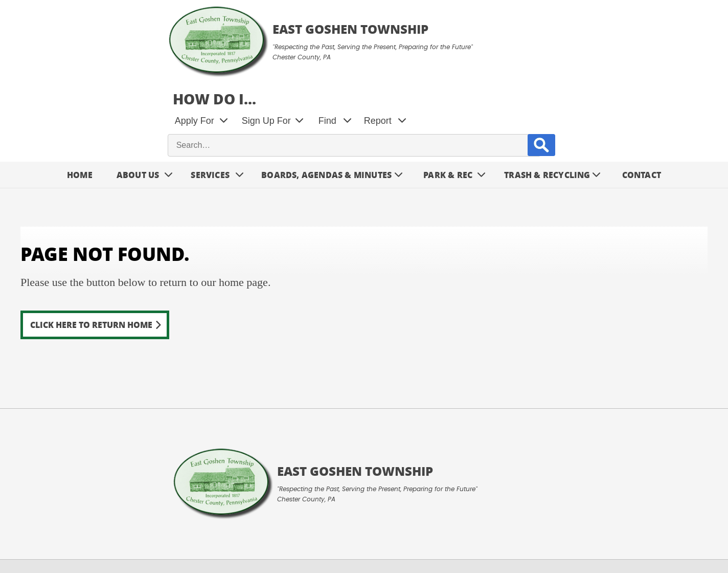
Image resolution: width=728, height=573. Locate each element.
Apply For (391, 46)
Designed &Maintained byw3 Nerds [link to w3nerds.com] (682, 528)
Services (210, 101)
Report (574, 46)
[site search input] (532, 71)
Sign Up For (463, 46)
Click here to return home (91, 250)
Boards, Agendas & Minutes (326, 101)
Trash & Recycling (547, 101)
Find (524, 46)
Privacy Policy (135, 540)
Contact (642, 101)
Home (80, 101)
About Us (138, 101)
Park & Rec (448, 101)
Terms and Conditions (55, 540)
